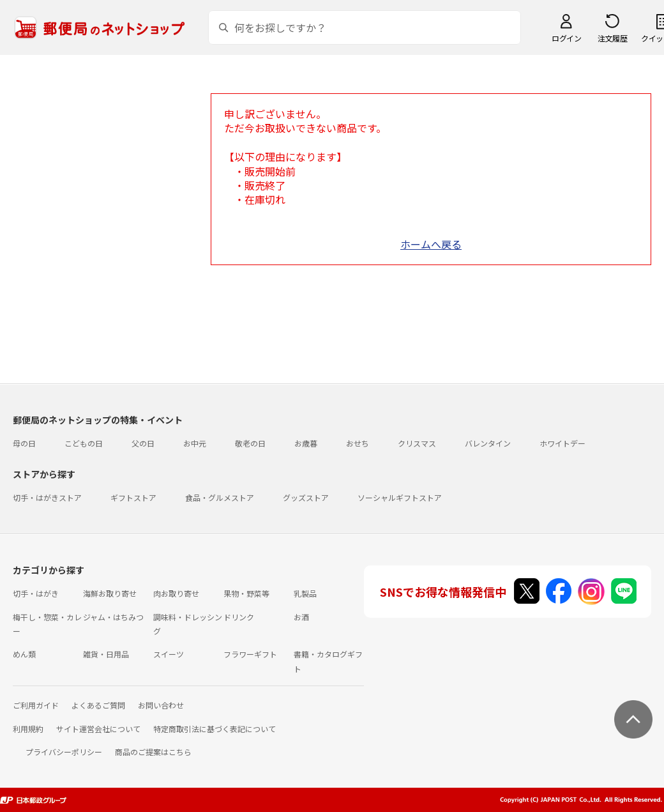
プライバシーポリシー (64, 752)
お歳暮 (306, 443)
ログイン (566, 38)
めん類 (24, 654)
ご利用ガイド (36, 705)
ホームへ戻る (431, 244)
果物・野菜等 (246, 593)
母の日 (24, 443)
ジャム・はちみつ (113, 617)
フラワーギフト (250, 654)
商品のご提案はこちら (153, 752)
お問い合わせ (161, 705)
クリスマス (417, 443)
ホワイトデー (562, 443)
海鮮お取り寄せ (110, 593)
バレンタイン (488, 443)
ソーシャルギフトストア (400, 497)
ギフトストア (133, 497)
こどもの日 (84, 443)
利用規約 (28, 729)
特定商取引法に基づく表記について (215, 729)
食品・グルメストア (220, 497)
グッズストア (306, 497)
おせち (358, 443)
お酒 (301, 617)
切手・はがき (36, 593)
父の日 (143, 443)
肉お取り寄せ (176, 593)
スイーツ (169, 654)
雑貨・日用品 (106, 654)
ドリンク (239, 617)
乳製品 (305, 593)
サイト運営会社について (98, 729)
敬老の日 (250, 443)
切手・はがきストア (47, 497)
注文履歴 (612, 38)
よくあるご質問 (98, 705)
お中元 (195, 443)
